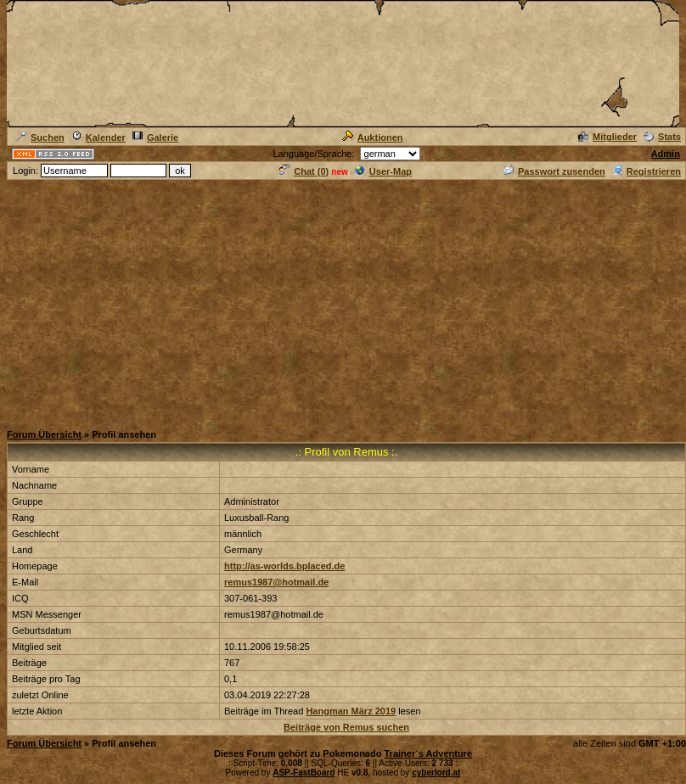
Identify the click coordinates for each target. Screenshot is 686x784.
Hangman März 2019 (351, 711)
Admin (666, 154)
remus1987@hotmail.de (276, 582)
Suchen (40, 137)
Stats (662, 137)
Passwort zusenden (554, 171)
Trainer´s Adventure (428, 753)
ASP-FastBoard (304, 773)
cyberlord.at (436, 773)
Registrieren (647, 171)
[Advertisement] (343, 300)
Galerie (155, 137)
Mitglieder (607, 137)
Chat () (304, 171)
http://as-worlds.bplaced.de (284, 566)
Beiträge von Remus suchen (346, 727)
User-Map (383, 171)
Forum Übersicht (44, 434)
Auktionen (373, 137)
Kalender (98, 137)
